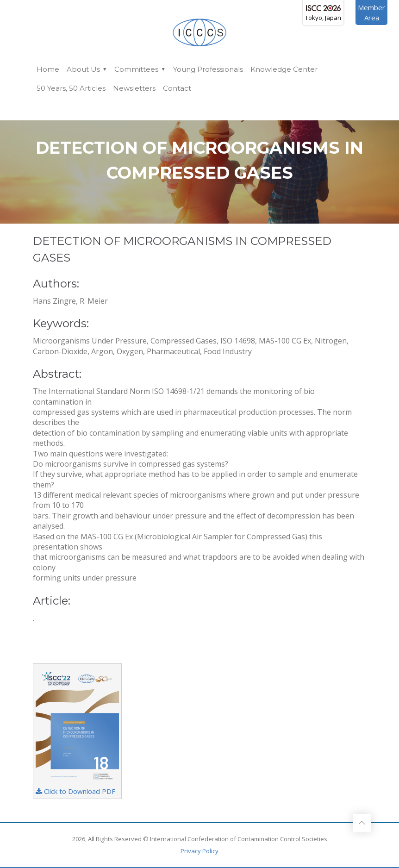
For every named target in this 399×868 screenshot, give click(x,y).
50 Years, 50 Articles (71, 88)
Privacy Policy (199, 851)
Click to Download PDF (77, 731)
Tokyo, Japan (323, 13)
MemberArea (371, 12)
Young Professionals (208, 69)
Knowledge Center (284, 69)
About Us (83, 69)
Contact (177, 88)
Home (48, 69)
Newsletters (134, 88)
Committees (136, 69)
